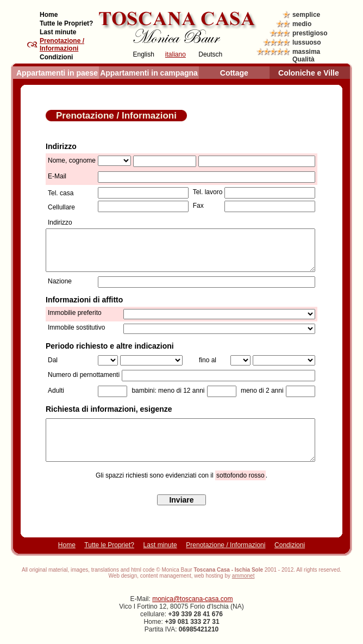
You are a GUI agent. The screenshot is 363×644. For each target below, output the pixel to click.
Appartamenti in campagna (149, 73)
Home (49, 15)
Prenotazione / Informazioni (226, 545)
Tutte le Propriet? (66, 23)
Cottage (234, 73)
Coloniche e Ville (309, 73)
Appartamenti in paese (57, 73)
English (144, 54)
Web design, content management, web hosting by (182, 576)
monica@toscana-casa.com (192, 599)
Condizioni (56, 57)
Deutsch (210, 54)
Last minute (58, 32)
